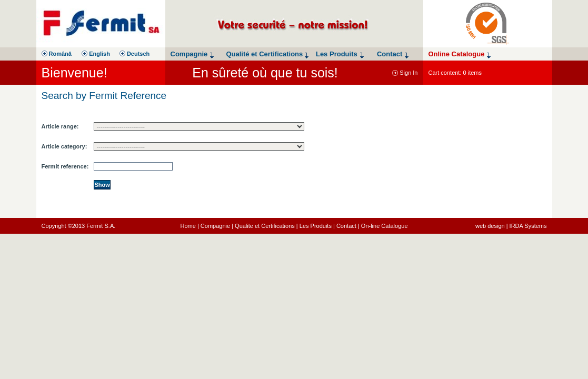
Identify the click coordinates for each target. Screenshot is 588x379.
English (96, 54)
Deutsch (134, 54)
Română (57, 54)
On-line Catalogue (385, 226)
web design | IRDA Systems (511, 226)
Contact (346, 226)
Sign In (405, 73)
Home (188, 226)
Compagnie (215, 226)
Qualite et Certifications (265, 226)
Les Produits (316, 226)
